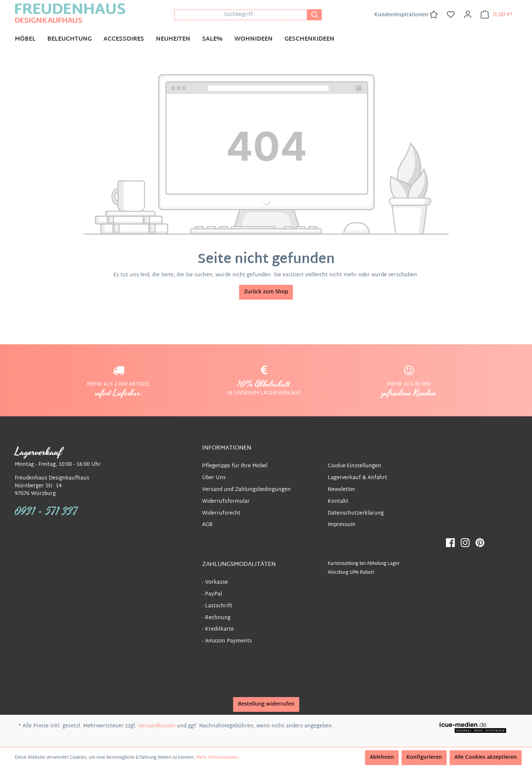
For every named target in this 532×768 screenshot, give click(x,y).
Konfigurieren (424, 757)
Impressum (342, 525)
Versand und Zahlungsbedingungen (246, 490)
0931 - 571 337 (46, 512)
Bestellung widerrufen (266, 704)
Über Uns (214, 478)
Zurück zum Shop (266, 292)
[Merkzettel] (451, 15)
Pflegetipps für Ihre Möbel (235, 466)
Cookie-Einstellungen (354, 466)
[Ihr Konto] (468, 15)
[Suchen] (314, 15)
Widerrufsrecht (221, 513)
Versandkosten (157, 726)
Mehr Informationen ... (219, 758)
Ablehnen (382, 757)
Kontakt (338, 501)
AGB (207, 525)
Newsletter (342, 490)
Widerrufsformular (226, 501)
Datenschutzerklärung (356, 513)
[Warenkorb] (497, 15)
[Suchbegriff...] (241, 15)
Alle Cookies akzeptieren (486, 757)
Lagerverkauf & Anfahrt (357, 478)
